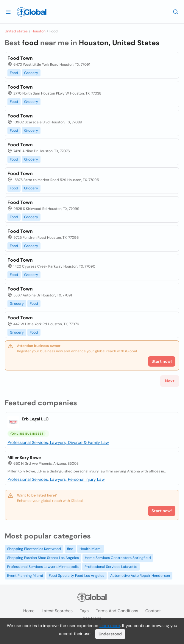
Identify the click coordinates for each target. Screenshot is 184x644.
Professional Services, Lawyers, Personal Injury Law (56, 479)
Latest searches (57, 611)
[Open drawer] (8, 12)
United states (16, 31)
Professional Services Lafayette (111, 567)
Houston (39, 31)
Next (170, 381)
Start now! (162, 511)
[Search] (176, 12)
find (70, 549)
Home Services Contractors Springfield (118, 558)
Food (14, 73)
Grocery (31, 73)
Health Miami (91, 549)
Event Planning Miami (25, 576)
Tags (84, 611)
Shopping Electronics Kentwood (34, 549)
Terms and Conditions (117, 611)
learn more (110, 626)
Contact (153, 611)
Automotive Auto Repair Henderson (140, 576)
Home (29, 611)
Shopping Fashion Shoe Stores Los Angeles (43, 558)
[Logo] (32, 12)
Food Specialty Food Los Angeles (77, 576)
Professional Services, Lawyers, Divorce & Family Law (58, 442)
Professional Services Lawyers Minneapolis (43, 567)
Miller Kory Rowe (24, 458)
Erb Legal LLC (35, 419)
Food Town (20, 58)
